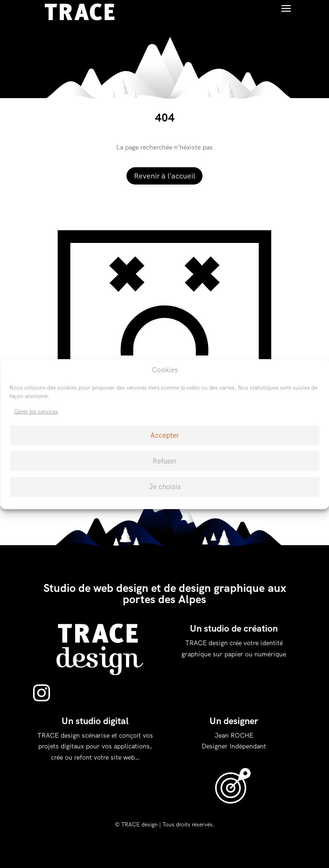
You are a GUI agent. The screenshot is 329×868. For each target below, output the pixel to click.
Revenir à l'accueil (164, 176)
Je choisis (165, 487)
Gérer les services (36, 412)
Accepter (165, 435)
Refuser (165, 461)
